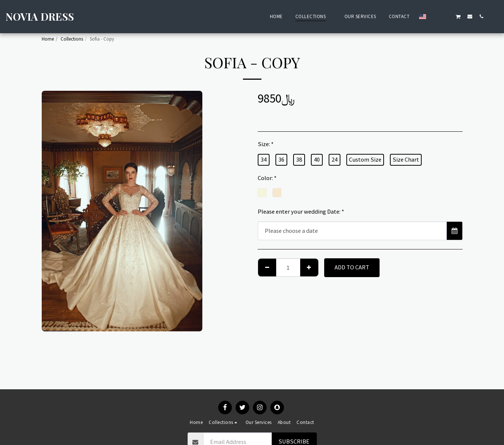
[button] (435, 16)
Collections (72, 39)
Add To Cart (352, 267)
